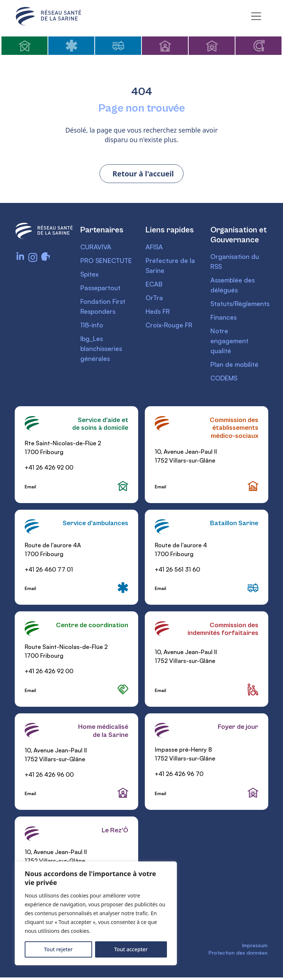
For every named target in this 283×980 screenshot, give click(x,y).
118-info (92, 326)
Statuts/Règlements (241, 305)
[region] (96, 913)
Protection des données (238, 956)
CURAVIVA (96, 248)
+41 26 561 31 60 (177, 571)
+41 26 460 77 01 (49, 571)
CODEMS (225, 379)
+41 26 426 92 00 (49, 469)
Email (31, 488)
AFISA (155, 248)
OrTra (154, 299)
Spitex (90, 275)
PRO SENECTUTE (108, 261)
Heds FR (159, 312)
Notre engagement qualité (230, 342)
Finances (224, 319)
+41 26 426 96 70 (179, 776)
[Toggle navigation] (256, 16)
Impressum (255, 949)
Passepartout (101, 289)
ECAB (154, 285)
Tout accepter (131, 949)
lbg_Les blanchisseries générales (102, 350)
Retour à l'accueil (143, 175)
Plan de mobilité (235, 366)
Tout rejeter (58, 949)
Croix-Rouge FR (170, 326)
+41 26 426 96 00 (50, 777)
